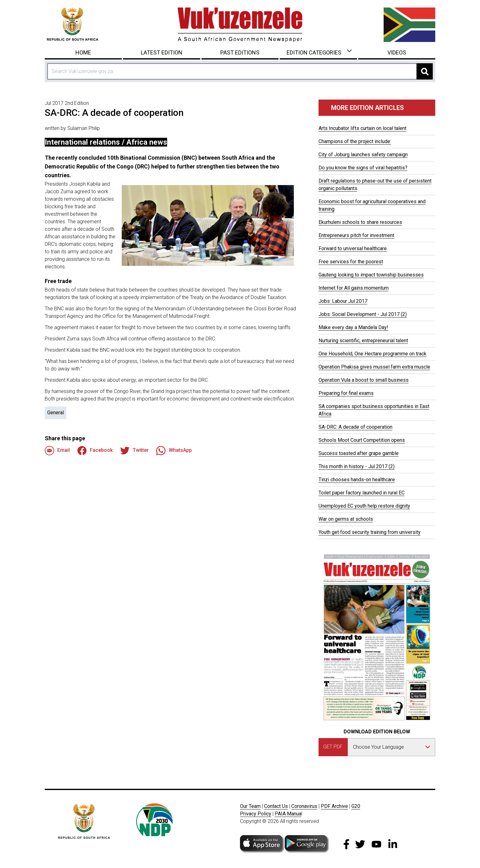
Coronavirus (304, 806)
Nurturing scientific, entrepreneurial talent (363, 341)
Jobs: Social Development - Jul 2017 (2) (363, 314)
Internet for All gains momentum (354, 288)
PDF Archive (334, 806)
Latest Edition (162, 52)
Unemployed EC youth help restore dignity (364, 506)
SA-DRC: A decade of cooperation (355, 427)
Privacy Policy (256, 814)
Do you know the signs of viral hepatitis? (363, 168)
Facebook (95, 451)
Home (83, 52)
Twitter (134, 451)
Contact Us (276, 806)
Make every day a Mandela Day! (353, 327)
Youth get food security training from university (370, 532)
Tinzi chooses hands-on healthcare (357, 480)
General (56, 413)
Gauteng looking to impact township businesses (371, 275)
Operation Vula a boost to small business (364, 380)
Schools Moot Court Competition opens (362, 440)
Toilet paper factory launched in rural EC (362, 493)
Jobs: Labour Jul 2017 (343, 301)
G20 (356, 806)
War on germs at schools (346, 519)
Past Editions (240, 52)
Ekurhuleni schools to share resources (360, 222)
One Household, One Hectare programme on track (373, 354)
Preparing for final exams (346, 393)
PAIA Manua (288, 814)
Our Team (250, 806)
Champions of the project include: (355, 141)
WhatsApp (174, 451)
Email (57, 451)
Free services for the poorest (351, 262)
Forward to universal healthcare (353, 248)
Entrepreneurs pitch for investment (356, 235)
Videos (397, 52)
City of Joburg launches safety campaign (363, 155)
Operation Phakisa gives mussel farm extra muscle (374, 367)
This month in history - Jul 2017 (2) (357, 466)
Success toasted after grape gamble (359, 453)
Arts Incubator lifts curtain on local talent (363, 128)
